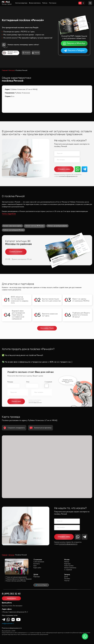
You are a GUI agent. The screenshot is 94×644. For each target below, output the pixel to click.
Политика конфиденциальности (12, 628)
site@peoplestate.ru (8, 624)
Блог (35, 566)
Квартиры (67, 564)
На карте (26, 53)
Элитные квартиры (21, 3)
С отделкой (48, 382)
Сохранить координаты (14, 428)
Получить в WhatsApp (74, 43)
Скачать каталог (16, 252)
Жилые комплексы (35, 3)
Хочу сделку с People (47, 328)
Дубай (10, 4)
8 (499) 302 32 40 (11, 594)
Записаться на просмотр (41, 428)
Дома (66, 577)
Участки (67, 581)
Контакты (37, 564)
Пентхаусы (53, 3)
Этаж (28, 382)
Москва (4, 4)
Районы (45, 3)
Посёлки (67, 579)
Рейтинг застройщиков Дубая (57, 226)
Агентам (36, 53)
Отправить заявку (64, 169)
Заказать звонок (11, 598)
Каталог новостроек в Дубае (12, 226)
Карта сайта (37, 568)
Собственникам (39, 562)
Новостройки (69, 566)
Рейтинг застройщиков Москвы (13, 230)
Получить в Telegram (74, 51)
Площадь (10, 382)
